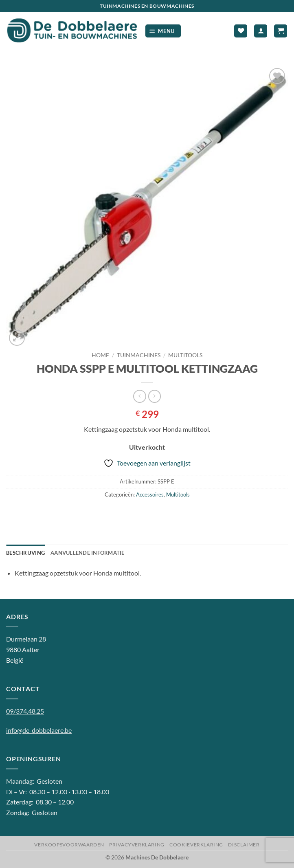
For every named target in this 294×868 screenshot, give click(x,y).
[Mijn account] (261, 31)
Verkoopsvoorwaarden (69, 845)
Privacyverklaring (137, 845)
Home (100, 355)
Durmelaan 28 (26, 639)
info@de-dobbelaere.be (39, 730)
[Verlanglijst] (241, 31)
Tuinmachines (139, 355)
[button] (163, 31)
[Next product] (139, 396)
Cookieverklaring (196, 845)
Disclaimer (244, 845)
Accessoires (150, 494)
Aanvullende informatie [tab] (88, 553)
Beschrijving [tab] (25, 553)
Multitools (185, 355)
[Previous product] (155, 396)
